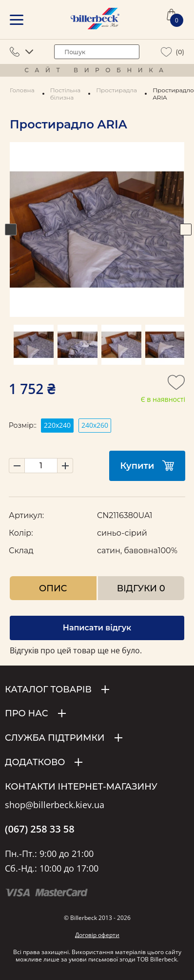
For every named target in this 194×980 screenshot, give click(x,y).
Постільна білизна (66, 94)
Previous (11, 229)
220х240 (57, 425)
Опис (53, 588)
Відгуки (141, 588)
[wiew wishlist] (166, 52)
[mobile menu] (17, 20)
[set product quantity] (41, 466)
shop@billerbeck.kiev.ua (55, 805)
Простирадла (116, 90)
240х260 (95, 425)
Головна (22, 90)
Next (186, 229)
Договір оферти (97, 935)
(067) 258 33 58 (40, 829)
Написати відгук (97, 628)
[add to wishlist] (176, 385)
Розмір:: (23, 425)
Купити (147, 466)
